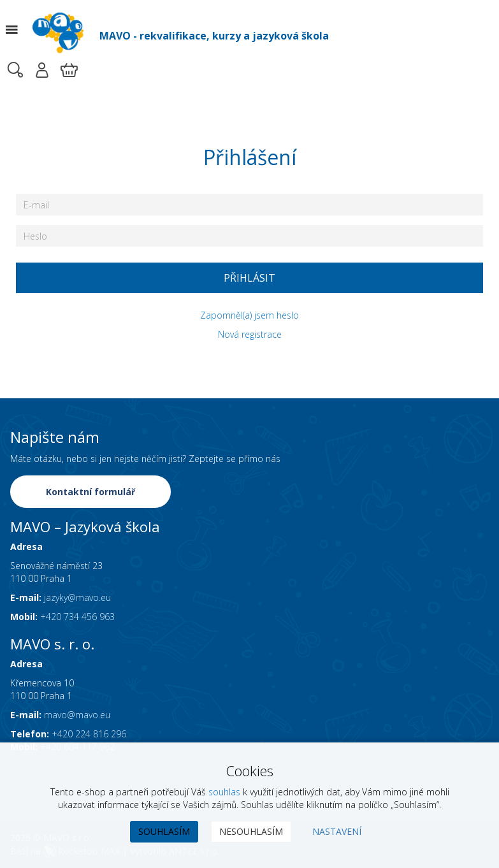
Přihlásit (249, 278)
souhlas (224, 792)
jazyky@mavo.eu (77, 597)
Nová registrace (250, 334)
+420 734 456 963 (77, 617)
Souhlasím (164, 831)
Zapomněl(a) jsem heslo (249, 315)
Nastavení (337, 831)
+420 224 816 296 (89, 734)
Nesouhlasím (251, 831)
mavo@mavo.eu (77, 715)
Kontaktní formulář (90, 492)
